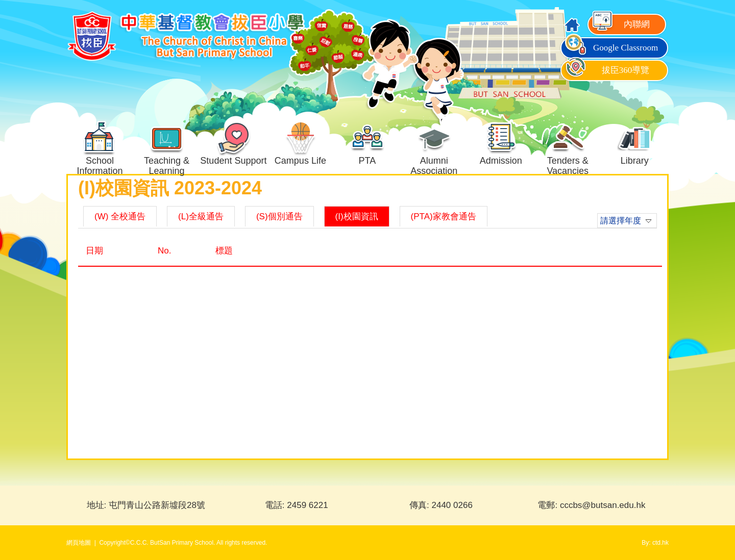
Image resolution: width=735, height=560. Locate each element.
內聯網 (620, 24)
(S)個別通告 (279, 217)
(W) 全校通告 (120, 217)
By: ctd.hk (655, 543)
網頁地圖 (79, 543)
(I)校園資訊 (357, 217)
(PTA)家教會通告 (444, 217)
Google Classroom (611, 48)
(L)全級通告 (201, 217)
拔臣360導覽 (606, 70)
